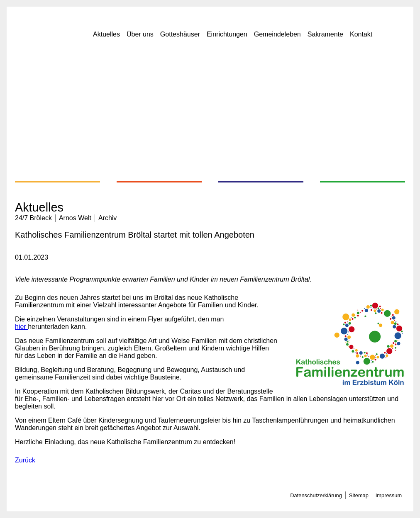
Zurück (25, 460)
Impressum (389, 495)
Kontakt (361, 34)
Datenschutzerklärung (316, 495)
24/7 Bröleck (33, 218)
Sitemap (359, 495)
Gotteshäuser (180, 34)
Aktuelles (106, 34)
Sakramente (325, 34)
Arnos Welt (75, 218)
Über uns (140, 34)
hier (21, 327)
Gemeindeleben (277, 34)
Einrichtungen (227, 34)
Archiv (107, 218)
